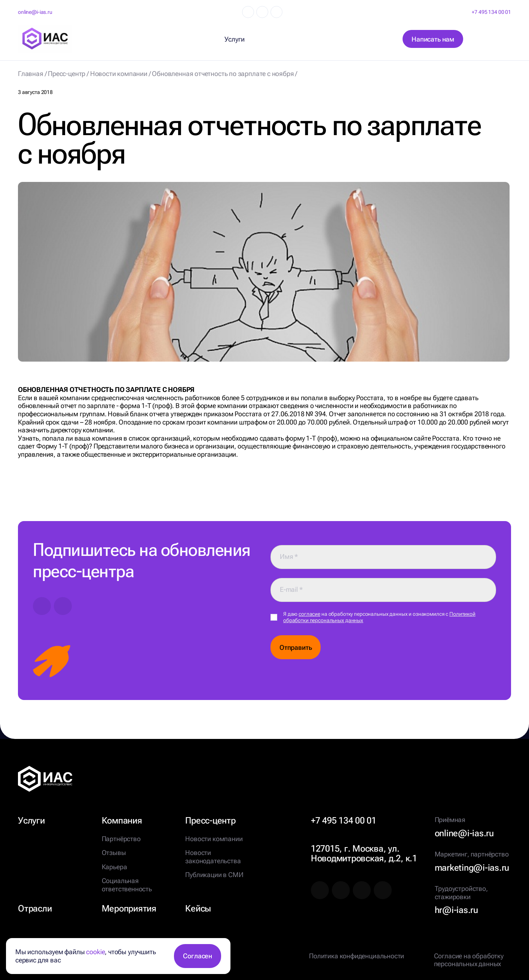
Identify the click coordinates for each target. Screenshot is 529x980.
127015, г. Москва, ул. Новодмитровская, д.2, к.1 (364, 853)
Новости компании (214, 839)
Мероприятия (129, 909)
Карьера (114, 867)
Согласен (198, 956)
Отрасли (35, 909)
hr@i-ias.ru (456, 910)
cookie (95, 952)
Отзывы (114, 853)
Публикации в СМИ (214, 875)
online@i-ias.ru (35, 12)
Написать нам (433, 39)
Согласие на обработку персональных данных (469, 960)
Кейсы (198, 909)
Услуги (31, 821)
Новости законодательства (213, 857)
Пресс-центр (210, 821)
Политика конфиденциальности (357, 956)
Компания (122, 821)
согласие (309, 614)
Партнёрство (121, 839)
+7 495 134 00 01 (491, 12)
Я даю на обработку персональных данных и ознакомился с (379, 617)
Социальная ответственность (127, 885)
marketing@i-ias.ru (472, 868)
